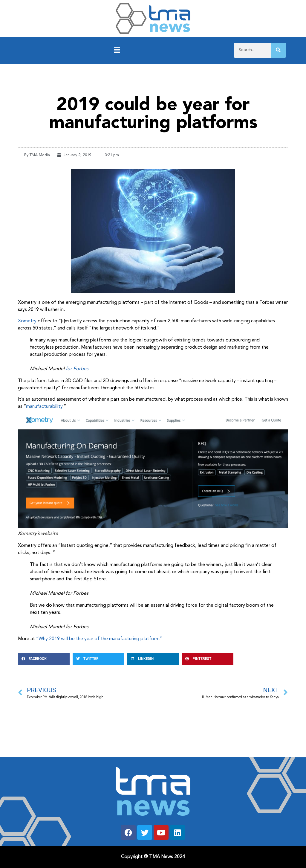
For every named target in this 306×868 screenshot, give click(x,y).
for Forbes (77, 369)
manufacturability (44, 407)
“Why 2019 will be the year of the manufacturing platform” (99, 639)
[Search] (278, 50)
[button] (117, 50)
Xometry (27, 321)
